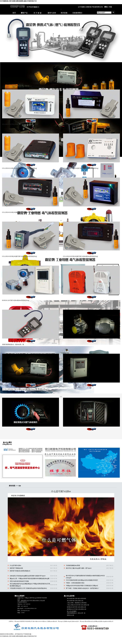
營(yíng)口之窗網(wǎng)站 (65, 621)
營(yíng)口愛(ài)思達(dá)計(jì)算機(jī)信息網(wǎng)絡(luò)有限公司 (97, 621)
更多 (20, 486)
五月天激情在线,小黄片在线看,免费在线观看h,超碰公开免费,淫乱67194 (18, 1)
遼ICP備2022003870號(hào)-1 (40, 621)
